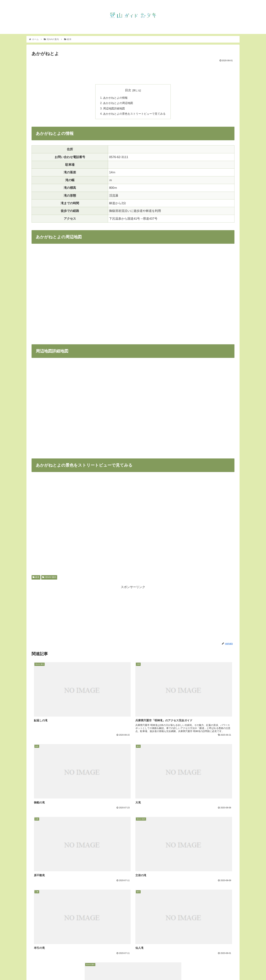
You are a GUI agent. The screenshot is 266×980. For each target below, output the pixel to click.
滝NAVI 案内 (49, 578)
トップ (168, 969)
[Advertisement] (133, 72)
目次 (128, 90)
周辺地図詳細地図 (114, 109)
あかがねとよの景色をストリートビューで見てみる (134, 114)
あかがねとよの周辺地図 (118, 103)
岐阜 (36, 578)
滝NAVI (192, 969)
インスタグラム (208, 969)
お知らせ (180, 969)
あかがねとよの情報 (115, 98)
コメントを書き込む (133, 945)
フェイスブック (228, 969)
